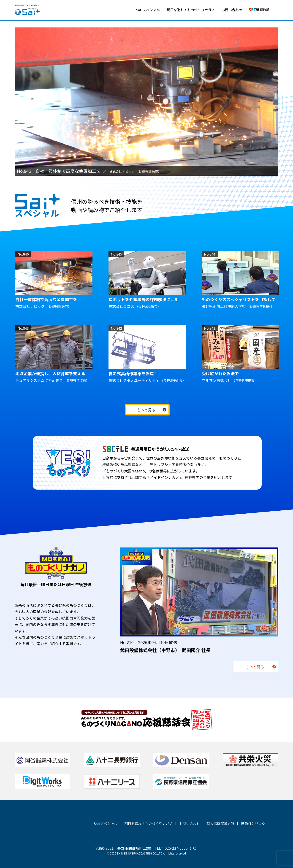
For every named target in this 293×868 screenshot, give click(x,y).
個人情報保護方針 (220, 824)
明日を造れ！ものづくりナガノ (191, 10)
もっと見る (146, 410)
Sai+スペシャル (148, 10)
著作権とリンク (253, 824)
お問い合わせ (232, 10)
